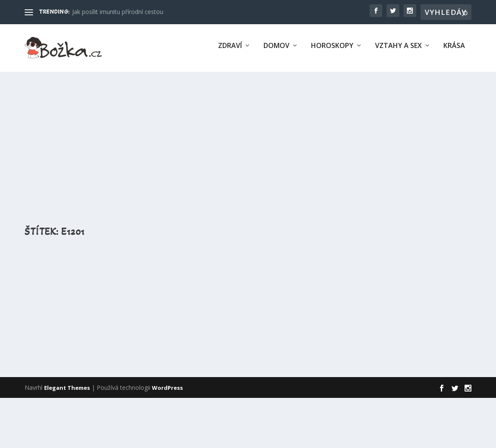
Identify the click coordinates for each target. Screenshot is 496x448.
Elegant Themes (67, 438)
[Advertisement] (248, 141)
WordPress (167, 438)
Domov (276, 51)
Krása (454, 51)
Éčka (131, 275)
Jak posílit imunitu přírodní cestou (118, 12)
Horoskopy (332, 51)
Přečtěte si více (69, 382)
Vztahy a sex (398, 51)
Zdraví (230, 51)
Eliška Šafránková (62, 275)
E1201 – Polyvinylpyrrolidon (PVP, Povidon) (103, 256)
